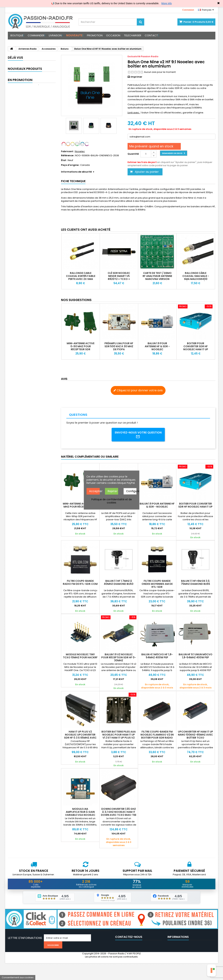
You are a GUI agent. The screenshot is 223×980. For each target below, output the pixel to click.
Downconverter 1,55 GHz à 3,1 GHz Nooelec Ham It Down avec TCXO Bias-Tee (119, 812)
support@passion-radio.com (142, 964)
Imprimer (137, 77)
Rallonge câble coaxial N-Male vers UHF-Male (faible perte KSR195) (39, 174)
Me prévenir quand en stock (151, 146)
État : (64, 160)
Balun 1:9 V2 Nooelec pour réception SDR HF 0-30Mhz (119, 658)
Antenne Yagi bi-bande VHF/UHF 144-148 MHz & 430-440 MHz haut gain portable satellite (38, 107)
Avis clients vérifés (178, 950)
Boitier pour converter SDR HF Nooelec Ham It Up (196, 346)
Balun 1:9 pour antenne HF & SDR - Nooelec (157, 346)
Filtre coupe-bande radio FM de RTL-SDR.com (80, 583)
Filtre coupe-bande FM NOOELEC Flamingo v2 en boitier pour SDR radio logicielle (157, 737)
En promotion (20, 165)
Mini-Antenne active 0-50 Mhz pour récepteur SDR (81, 346)
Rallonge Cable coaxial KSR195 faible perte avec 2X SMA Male (81, 278)
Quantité (133, 154)
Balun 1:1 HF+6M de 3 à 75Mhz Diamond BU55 (196, 583)
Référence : (68, 156)
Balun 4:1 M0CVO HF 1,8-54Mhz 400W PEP (157, 656)
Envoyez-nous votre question (138, 435)
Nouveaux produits (25, 81)
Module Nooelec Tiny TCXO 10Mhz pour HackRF (80, 656)
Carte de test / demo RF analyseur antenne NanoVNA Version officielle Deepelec (157, 278)
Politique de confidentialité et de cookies (112, 501)
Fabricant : (68, 151)
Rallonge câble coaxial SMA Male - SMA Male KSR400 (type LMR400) (196, 278)
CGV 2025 (173, 946)
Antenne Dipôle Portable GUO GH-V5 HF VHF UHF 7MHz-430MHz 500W (38, 126)
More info (167, 3)
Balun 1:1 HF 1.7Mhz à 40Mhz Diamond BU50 (119, 583)
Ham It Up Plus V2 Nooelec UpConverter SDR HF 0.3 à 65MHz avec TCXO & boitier (80, 737)
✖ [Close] (218, 3)
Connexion (188, 10)
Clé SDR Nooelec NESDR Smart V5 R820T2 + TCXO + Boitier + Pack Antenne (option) (119, 279)
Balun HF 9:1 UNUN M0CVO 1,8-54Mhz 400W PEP (196, 656)
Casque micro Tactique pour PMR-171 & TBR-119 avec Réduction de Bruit (39, 90)
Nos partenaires (177, 960)
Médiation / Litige (177, 964)
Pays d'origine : (70, 165)
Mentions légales (177, 955)
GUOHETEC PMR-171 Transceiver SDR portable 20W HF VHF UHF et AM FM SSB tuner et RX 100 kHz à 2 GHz (38, 146)
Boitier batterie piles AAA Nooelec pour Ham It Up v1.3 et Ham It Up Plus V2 (119, 735)
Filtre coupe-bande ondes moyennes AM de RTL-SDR (157, 584)
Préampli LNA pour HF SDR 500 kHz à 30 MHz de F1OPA (119, 346)
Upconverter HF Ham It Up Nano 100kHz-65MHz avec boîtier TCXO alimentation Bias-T (196, 737)
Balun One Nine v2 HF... (37, 65)
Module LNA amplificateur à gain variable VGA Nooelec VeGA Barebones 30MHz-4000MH (80, 815)
